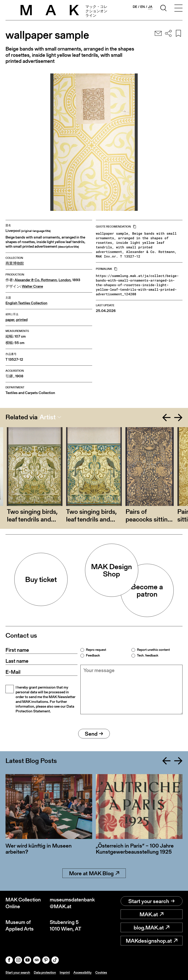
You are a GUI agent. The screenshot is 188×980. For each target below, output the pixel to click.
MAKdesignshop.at (152, 941)
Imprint (65, 972)
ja (150, 7)
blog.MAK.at (151, 927)
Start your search (151, 901)
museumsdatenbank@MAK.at (72, 903)
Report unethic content (153, 650)
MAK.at (151, 914)
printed (22, 320)
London (65, 280)
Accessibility (83, 972)
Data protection (45, 972)
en (143, 7)
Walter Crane (32, 286)
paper (10, 320)
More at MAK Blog (94, 873)
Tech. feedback (148, 655)
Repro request (96, 650)
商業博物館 (15, 263)
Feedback (93, 655)
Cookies (101, 972)
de (135, 7)
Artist (48, 417)
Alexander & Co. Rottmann (36, 280)
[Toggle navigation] (178, 9)
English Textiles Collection (26, 303)
